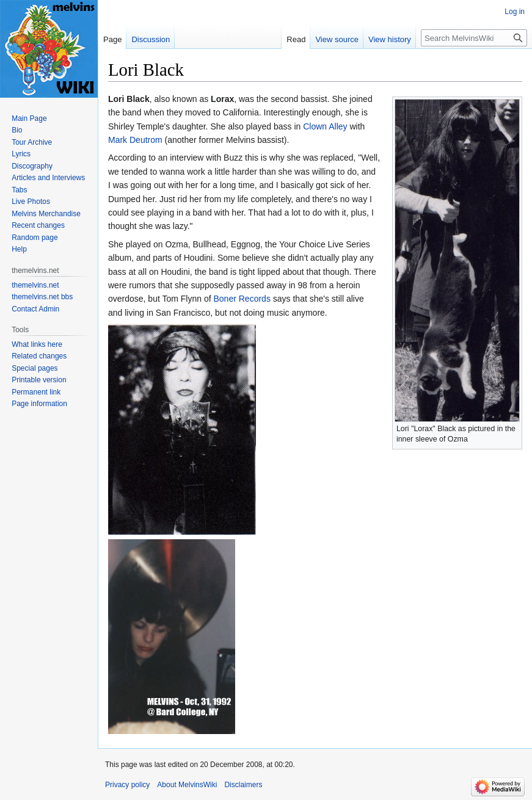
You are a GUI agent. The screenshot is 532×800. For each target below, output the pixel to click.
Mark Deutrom (135, 140)
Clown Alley (325, 126)
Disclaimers (243, 785)
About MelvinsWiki (187, 785)
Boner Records (242, 299)
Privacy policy (127, 785)
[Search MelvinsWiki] (474, 38)
